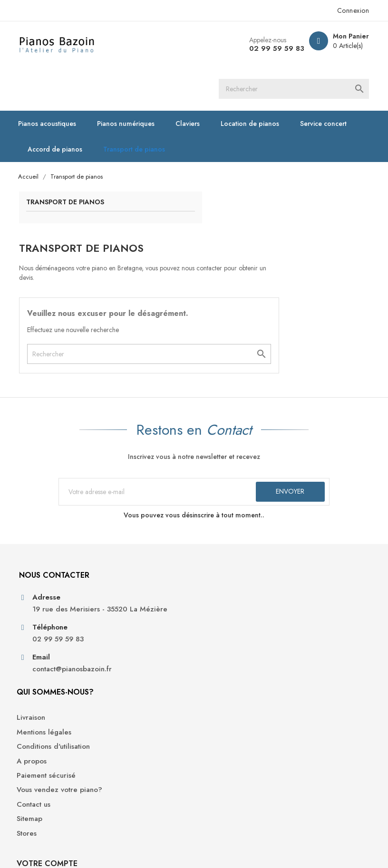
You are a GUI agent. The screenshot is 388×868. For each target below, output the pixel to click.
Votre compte (321, 503)
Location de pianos (255, 82)
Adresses (305, 583)
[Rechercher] (184, 45)
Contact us (129, 634)
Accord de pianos (60, 107)
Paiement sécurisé (142, 595)
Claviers (192, 82)
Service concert (328, 82)
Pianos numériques (131, 82)
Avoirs (300, 568)
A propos (127, 581)
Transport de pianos (139, 107)
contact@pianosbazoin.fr (67, 622)
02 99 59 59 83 (271, 48)
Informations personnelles (311, 534)
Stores (122, 663)
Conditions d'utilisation (149, 566)
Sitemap (125, 649)
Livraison (126, 537)
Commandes (311, 554)
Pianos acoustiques (52, 82)
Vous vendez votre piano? (143, 615)
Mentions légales (140, 552)
